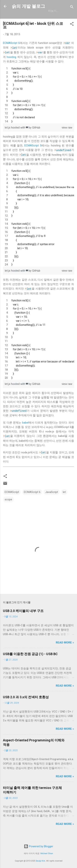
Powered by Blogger (38, 846)
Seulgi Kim (41, 861)
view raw (67, 135)
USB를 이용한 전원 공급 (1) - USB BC (30, 660)
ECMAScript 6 (11, 51)
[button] (72, 33)
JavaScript (52, 498)
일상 (38, 19)
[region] (38, 103)
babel (25, 429)
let (64, 498)
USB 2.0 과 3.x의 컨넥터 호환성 (26, 703)
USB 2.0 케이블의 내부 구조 (23, 617)
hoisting (11, 65)
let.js (8, 135)
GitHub (23, 19)
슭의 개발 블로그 (28, 6)
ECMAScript (12, 498)
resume (53, 19)
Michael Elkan (47, 853)
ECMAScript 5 (33, 153)
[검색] (72, 7)
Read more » (65, 648)
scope (8, 505)
